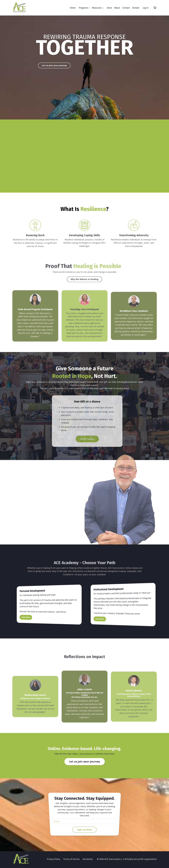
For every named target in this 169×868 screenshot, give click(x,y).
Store (108, 8)
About (116, 8)
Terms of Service (71, 860)
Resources (96, 8)
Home (70, 8)
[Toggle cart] (155, 8)
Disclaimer (88, 860)
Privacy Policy (54, 860)
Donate (135, 8)
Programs (82, 8)
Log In (145, 8)
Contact (126, 8)
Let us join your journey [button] (54, 65)
